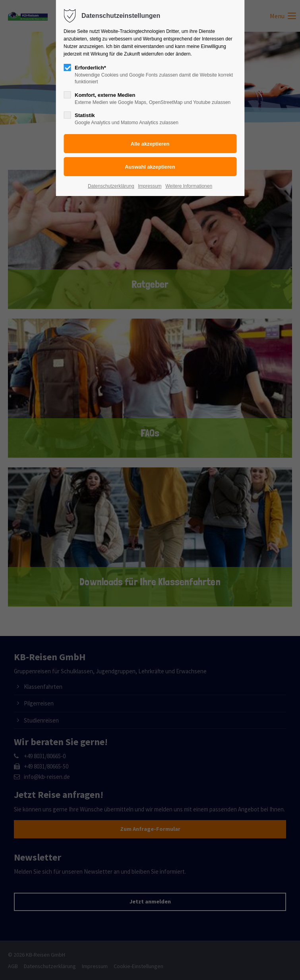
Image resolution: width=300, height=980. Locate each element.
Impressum (150, 186)
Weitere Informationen (189, 186)
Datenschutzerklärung (111, 186)
